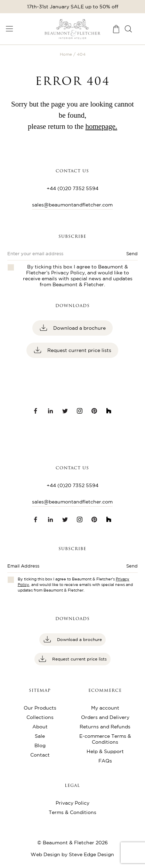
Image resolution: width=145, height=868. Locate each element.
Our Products (40, 708)
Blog (40, 745)
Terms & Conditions (72, 812)
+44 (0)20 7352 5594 (72, 188)
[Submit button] (125, 568)
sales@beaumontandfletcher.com (72, 205)
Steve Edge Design (91, 854)
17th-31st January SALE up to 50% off (73, 7)
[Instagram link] (80, 411)
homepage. (102, 126)
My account (105, 708)
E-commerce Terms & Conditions (105, 739)
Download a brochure (79, 328)
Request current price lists (79, 350)
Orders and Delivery (105, 717)
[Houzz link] (109, 411)
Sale (40, 736)
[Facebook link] (36, 411)
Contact (40, 755)
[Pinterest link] (94, 411)
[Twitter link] (65, 411)
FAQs (105, 761)
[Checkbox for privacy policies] (11, 580)
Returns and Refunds (105, 727)
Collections (40, 717)
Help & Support (105, 751)
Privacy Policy (68, 273)
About (40, 727)
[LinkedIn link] (50, 411)
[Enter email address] (59, 568)
